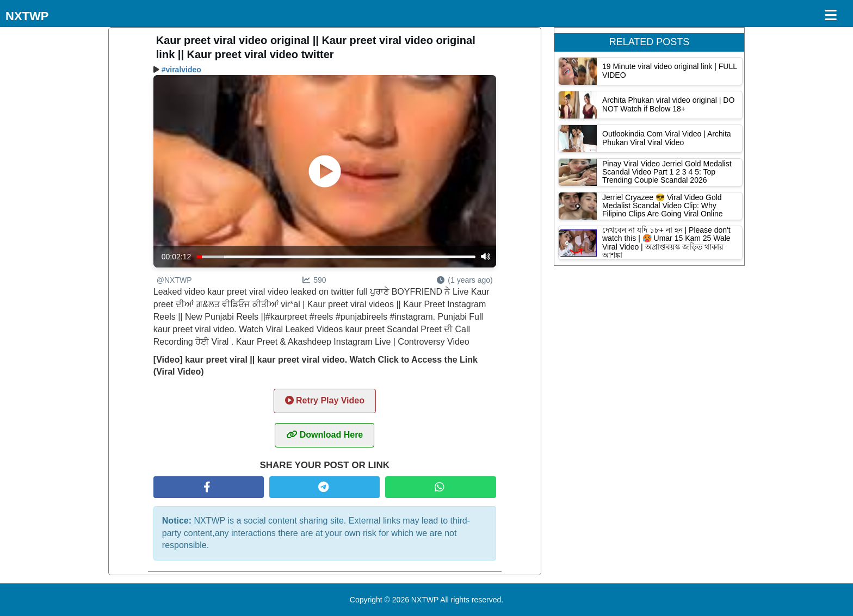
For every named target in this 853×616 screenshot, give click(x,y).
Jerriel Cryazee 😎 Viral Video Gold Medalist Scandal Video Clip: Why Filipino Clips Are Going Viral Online (663, 206)
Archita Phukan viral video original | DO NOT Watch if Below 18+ (668, 104)
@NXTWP (174, 280)
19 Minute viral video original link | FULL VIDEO (669, 70)
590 (314, 280)
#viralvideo (181, 70)
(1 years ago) (465, 280)
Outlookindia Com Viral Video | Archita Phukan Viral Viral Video (667, 138)
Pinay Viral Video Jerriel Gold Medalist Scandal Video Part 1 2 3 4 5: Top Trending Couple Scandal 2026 (667, 172)
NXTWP (27, 16)
